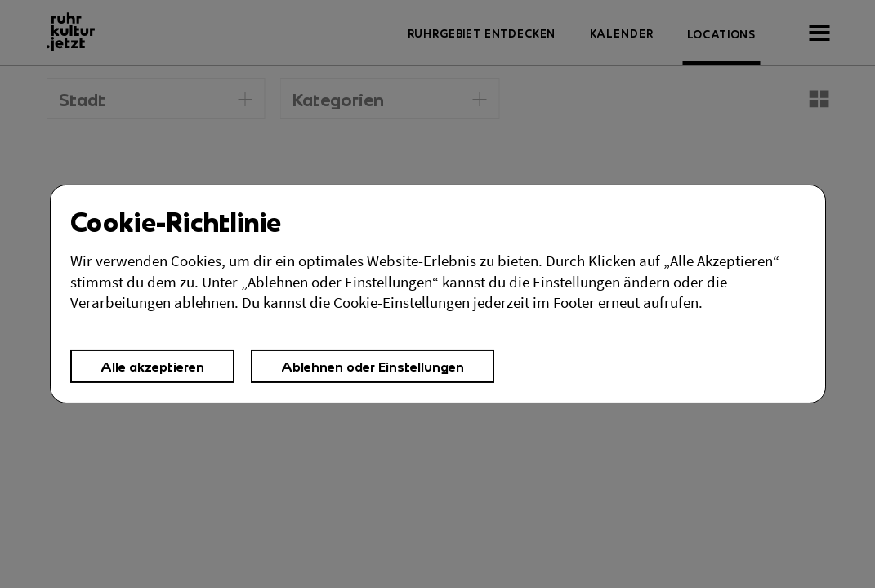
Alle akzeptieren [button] (152, 366)
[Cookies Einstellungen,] (438, 294)
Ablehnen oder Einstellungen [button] (373, 366)
